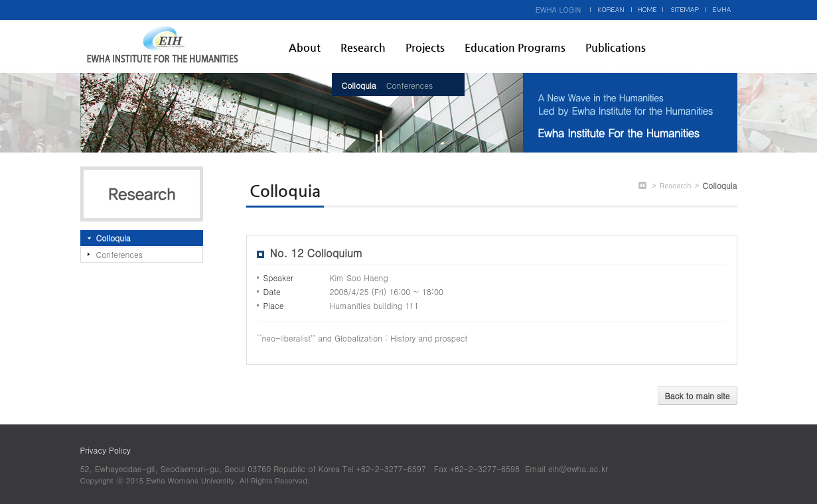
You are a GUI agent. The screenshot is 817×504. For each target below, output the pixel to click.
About (305, 47)
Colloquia (359, 85)
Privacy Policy (106, 450)
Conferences (409, 85)
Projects (425, 47)
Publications (616, 47)
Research (363, 47)
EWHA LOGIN (558, 10)
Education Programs (515, 47)
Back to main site (698, 396)
